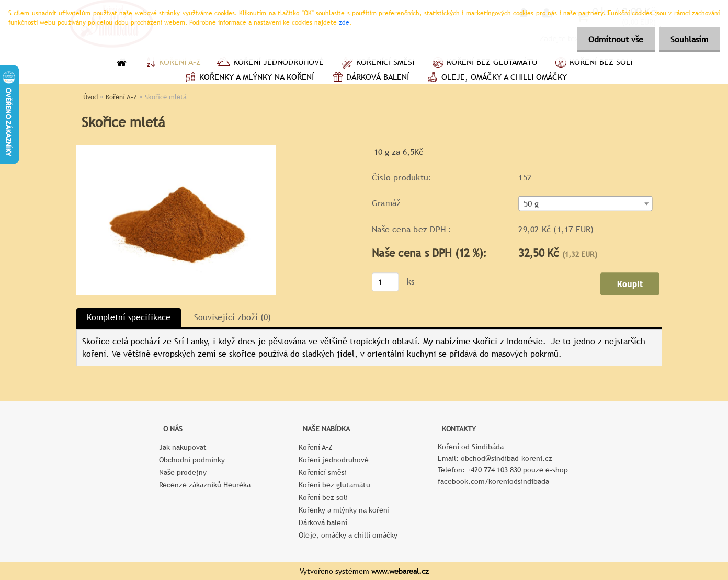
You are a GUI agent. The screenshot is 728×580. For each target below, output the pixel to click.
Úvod (90, 97)
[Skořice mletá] (176, 149)
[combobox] (585, 204)
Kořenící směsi (377, 63)
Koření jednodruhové (270, 63)
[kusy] (385, 282)
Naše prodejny (183, 472)
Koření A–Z (172, 63)
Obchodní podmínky (192, 460)
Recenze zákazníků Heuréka (205, 485)
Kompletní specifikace (129, 317)
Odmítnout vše (611, 39)
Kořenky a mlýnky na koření (248, 78)
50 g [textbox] (531, 204)
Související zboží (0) (232, 317)
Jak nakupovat (183, 447)
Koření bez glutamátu (484, 63)
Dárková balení (369, 78)
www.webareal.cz (400, 571)
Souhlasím (688, 39)
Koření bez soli (593, 63)
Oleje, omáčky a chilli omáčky (496, 78)
